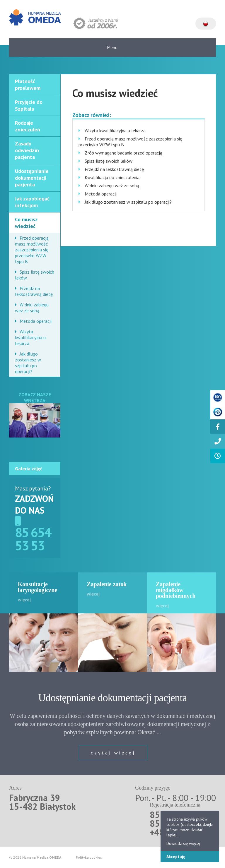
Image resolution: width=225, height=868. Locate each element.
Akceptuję (176, 857)
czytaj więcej (113, 753)
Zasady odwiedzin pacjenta (27, 150)
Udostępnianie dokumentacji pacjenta (32, 178)
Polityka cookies (89, 857)
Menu (112, 48)
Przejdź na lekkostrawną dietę (34, 291)
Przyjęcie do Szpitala (29, 105)
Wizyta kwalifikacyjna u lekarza (30, 337)
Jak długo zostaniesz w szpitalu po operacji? (28, 363)
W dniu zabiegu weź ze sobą (32, 308)
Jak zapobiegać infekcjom (32, 202)
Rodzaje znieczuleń (28, 126)
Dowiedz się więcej (183, 843)
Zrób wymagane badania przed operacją (123, 153)
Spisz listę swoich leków (35, 275)
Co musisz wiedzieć (26, 223)
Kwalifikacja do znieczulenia (112, 177)
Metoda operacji (36, 321)
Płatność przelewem (28, 85)
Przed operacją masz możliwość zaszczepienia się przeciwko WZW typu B (32, 250)
